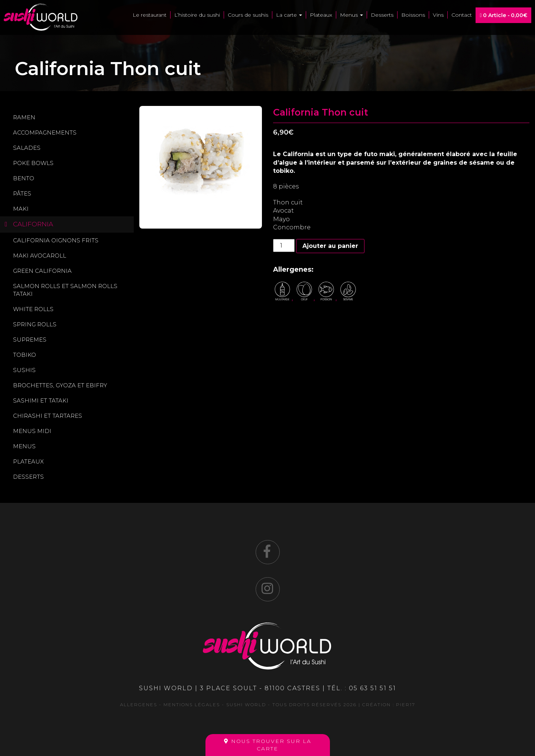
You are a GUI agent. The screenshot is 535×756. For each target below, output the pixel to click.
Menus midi (32, 431)
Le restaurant (150, 15)
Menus (351, 15)
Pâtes (22, 193)
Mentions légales (192, 705)
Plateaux (321, 15)
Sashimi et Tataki (41, 400)
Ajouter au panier (330, 246)
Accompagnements (45, 133)
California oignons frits (56, 240)
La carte (289, 15)
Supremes (30, 340)
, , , (315, 298)
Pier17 (406, 705)
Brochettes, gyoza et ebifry (60, 385)
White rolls (33, 309)
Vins (438, 15)
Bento (24, 178)
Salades (27, 148)
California (33, 224)
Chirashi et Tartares (48, 416)
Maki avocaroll (40, 256)
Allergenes (139, 705)
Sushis (24, 370)
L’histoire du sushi (197, 15)
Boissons (413, 15)
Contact (462, 15)
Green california (42, 271)
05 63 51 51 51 (372, 688)
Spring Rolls (35, 324)
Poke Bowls (33, 163)
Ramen (24, 117)
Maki (21, 209)
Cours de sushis (248, 15)
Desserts (382, 15)
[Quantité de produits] (284, 245)
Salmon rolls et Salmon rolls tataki (65, 290)
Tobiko (25, 355)
